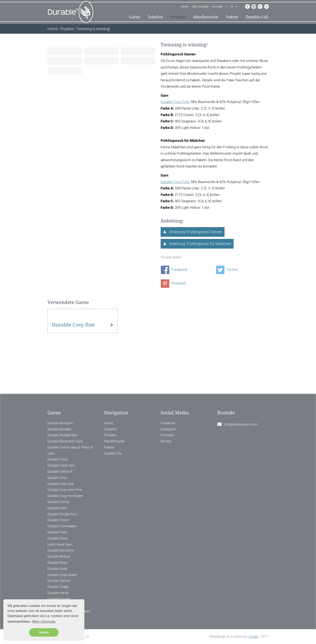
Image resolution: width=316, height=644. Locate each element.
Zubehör (155, 17)
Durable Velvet (58, 593)
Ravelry (166, 441)
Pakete (232, 17)
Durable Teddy (58, 587)
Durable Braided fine (62, 435)
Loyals (253, 637)
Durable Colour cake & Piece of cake (70, 450)
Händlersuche (206, 17)
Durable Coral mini (61, 465)
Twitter (227, 270)
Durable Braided (59, 429)
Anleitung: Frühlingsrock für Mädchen (200, 244)
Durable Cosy (57, 478)
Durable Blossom (60, 423)
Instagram (168, 429)
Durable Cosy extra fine (65, 490)
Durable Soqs (57, 569)
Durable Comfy (58, 502)
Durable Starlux (59, 581)
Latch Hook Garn (60, 544)
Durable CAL (257, 17)
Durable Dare (57, 508)
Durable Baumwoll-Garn (65, 441)
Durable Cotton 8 (60, 472)
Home (185, 7)
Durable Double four (62, 514)
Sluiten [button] (44, 632)
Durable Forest (58, 520)
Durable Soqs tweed (62, 575)
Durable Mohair (59, 556)
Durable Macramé (61, 550)
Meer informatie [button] (44, 622)
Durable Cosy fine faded (65, 496)
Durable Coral (57, 459)
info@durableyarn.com (241, 424)
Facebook (174, 270)
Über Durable (200, 7)
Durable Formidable (62, 526)
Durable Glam (58, 538)
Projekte (178, 17)
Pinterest (173, 283)
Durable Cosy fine (73, 367)
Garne (135, 17)
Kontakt (217, 7)
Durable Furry (57, 532)
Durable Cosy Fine (175, 102)
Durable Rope (57, 563)
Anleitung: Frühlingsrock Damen (195, 232)
